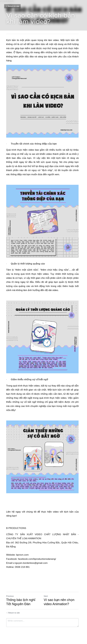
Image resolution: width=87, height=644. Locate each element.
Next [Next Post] (47, 597)
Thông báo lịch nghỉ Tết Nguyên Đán (24, 603)
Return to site (12, 6)
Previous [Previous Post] (10, 597)
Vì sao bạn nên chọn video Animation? (60, 603)
